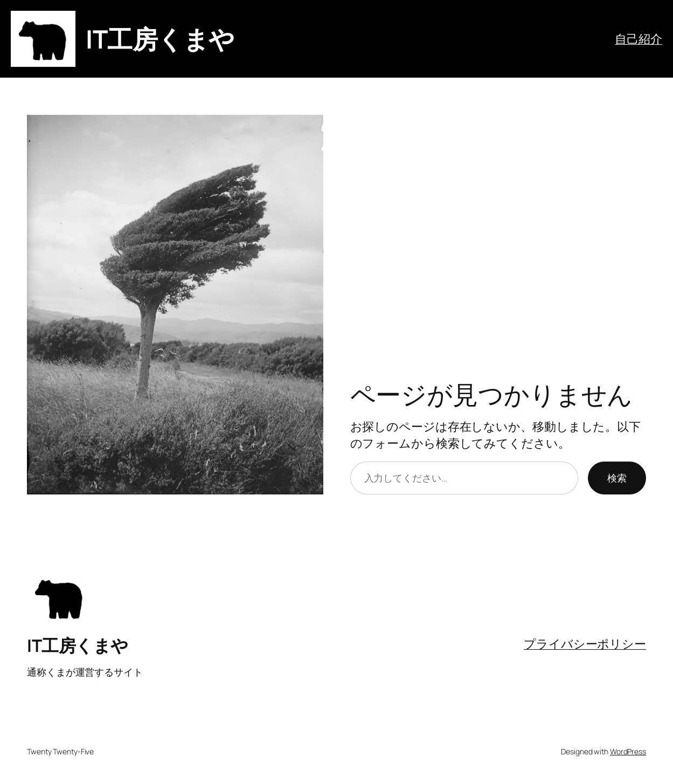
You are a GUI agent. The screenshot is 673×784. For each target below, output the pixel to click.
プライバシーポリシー (585, 644)
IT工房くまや (160, 39)
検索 (617, 478)
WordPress (628, 751)
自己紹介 (639, 39)
